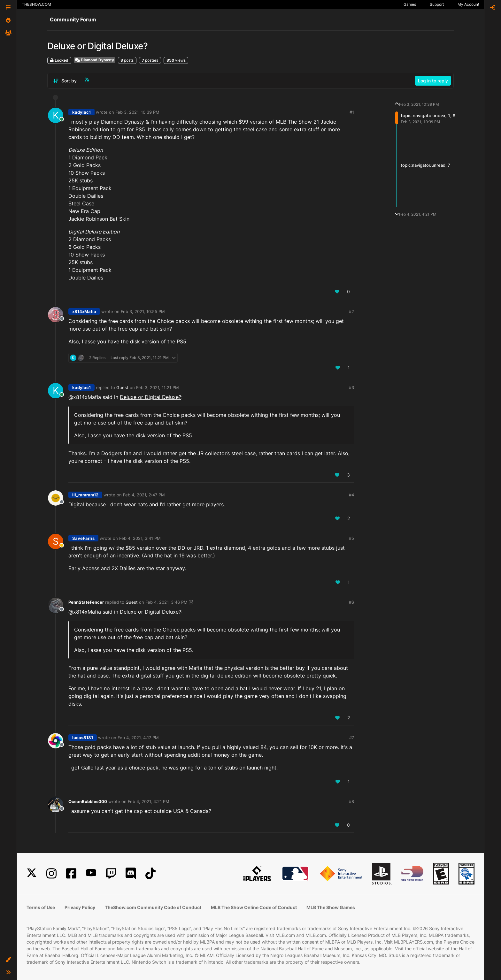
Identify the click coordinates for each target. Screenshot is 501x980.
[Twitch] (111, 873)
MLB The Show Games (331, 907)
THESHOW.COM (36, 4)
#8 (351, 801)
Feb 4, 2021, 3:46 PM (166, 602)
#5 (351, 538)
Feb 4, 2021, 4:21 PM (149, 801)
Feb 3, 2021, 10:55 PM (143, 311)
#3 (351, 387)
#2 (351, 311)
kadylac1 (81, 112)
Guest (122, 387)
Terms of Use (41, 907)
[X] (32, 873)
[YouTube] (91, 873)
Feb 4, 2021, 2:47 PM (144, 495)
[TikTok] (150, 873)
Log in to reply (433, 81)
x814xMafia (84, 311)
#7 (352, 738)
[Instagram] (51, 873)
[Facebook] (71, 873)
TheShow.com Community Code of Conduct (153, 907)
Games (410, 4)
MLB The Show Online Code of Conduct (254, 907)
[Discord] (131, 873)
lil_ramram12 (85, 495)
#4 (351, 495)
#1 (352, 112)
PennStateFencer (86, 602)
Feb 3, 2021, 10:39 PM (137, 112)
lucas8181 (83, 738)
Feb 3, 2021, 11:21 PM (158, 387)
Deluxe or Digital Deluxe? (150, 397)
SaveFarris (83, 538)
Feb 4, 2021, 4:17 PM (138, 738)
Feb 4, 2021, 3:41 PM (140, 538)
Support (437, 4)
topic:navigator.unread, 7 (425, 165)
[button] (8, 960)
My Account (468, 4)
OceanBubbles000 (88, 801)
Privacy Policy (80, 907)
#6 (351, 602)
